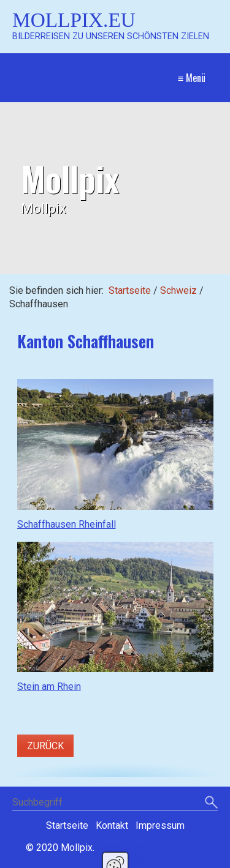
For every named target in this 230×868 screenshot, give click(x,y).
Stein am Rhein (49, 687)
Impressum (160, 825)
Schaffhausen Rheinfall (67, 524)
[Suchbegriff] (115, 803)
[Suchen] (211, 803)
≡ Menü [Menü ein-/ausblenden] (192, 78)
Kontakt (112, 825)
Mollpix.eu (74, 20)
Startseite (130, 290)
